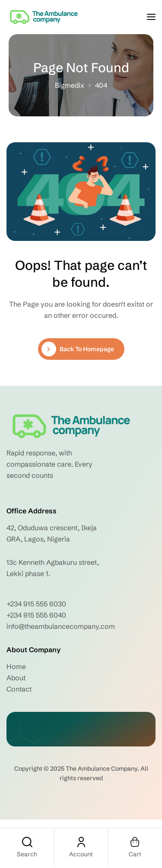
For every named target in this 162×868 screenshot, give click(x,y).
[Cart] (135, 842)
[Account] (81, 842)
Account (81, 854)
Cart (135, 854)
